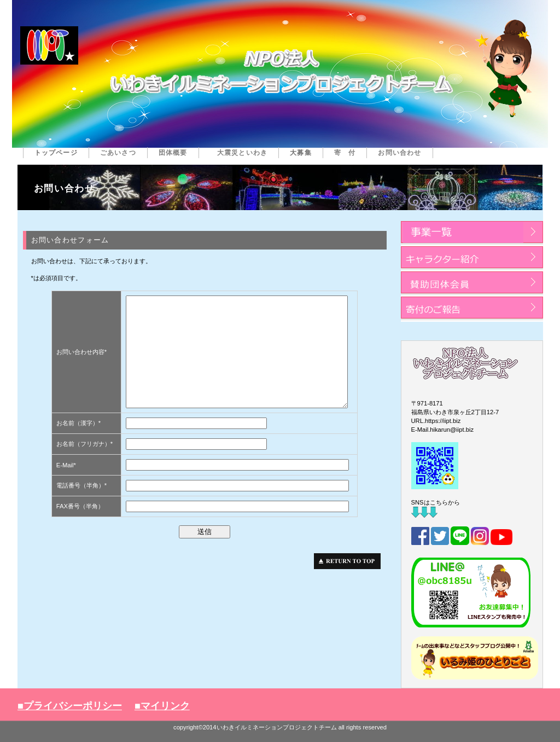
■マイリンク (162, 706)
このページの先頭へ (350, 561)
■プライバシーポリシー (70, 706)
